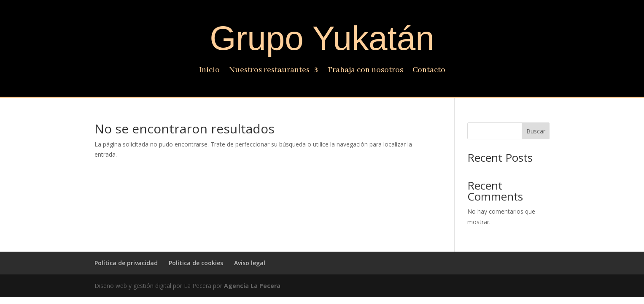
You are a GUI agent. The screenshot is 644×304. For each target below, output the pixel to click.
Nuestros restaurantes (269, 71)
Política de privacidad (126, 263)
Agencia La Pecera (252, 286)
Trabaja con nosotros (365, 71)
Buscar (536, 131)
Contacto (429, 71)
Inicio (209, 71)
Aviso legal (250, 263)
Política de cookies (196, 263)
